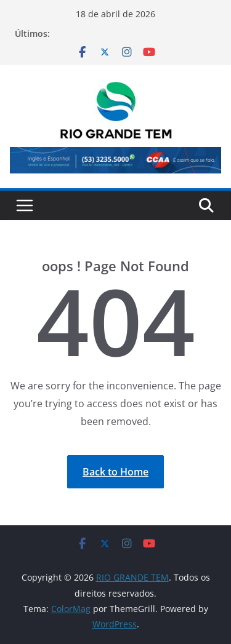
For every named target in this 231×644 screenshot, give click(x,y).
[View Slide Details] (115, 160)
